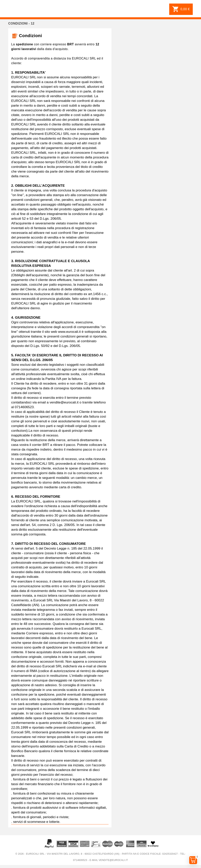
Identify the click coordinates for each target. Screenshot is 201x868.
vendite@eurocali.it (113, 860)
